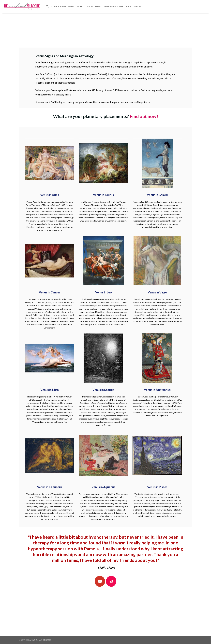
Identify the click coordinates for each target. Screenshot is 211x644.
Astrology (85, 7)
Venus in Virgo (157, 292)
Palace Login (133, 7)
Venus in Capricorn (50, 487)
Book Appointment (63, 7)
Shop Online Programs (109, 7)
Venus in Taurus (103, 195)
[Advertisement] (105, 36)
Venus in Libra (50, 390)
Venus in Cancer (50, 292)
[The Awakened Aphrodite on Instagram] (111, 581)
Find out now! (144, 116)
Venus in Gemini (157, 195)
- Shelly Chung (106, 568)
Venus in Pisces (157, 487)
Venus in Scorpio (103, 390)
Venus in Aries (50, 195)
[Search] (47, 7)
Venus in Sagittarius (157, 390)
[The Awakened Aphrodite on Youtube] (100, 581)
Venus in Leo (103, 292)
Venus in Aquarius (103, 487)
